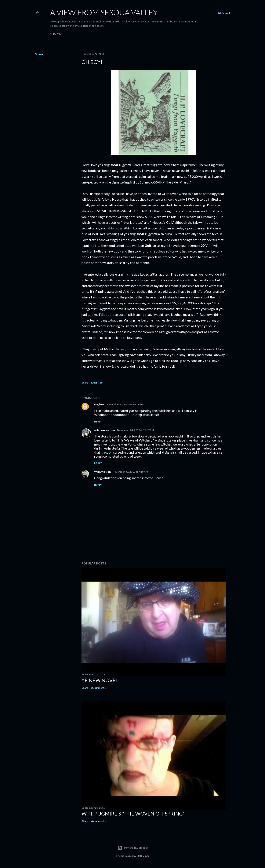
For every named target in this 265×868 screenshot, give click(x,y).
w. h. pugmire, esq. (105, 430)
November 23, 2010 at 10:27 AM (125, 404)
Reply (98, 422)
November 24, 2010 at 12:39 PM (135, 430)
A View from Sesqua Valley (104, 12)
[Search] (224, 13)
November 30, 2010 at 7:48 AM (130, 472)
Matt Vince (143, 856)
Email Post (97, 383)
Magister (99, 404)
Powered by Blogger (133, 848)
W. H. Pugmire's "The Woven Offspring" (133, 813)
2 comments (98, 688)
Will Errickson (102, 472)
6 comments (98, 821)
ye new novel (100, 680)
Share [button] (39, 54)
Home (56, 34)
